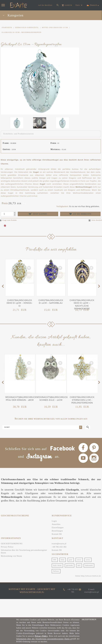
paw (71, 585)
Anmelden (56, 549)
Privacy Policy (7, 572)
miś (79, 590)
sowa (88, 585)
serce (79, 585)
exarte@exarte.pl (59, 569)
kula (63, 585)
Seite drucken (95, 220)
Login (54, 546)
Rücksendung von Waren (11, 581)
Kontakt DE (57, 559)
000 (55, 585)
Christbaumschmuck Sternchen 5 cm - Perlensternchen (82, 400)
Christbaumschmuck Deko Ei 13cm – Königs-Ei (20, 303)
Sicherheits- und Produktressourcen (18, 134)
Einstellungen (58, 553)
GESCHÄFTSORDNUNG (12, 569)
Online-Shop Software (84, 601)
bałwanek (89, 590)
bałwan (56, 596)
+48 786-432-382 (59, 572)
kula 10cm (57, 590)
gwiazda (70, 590)
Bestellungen (57, 556)
